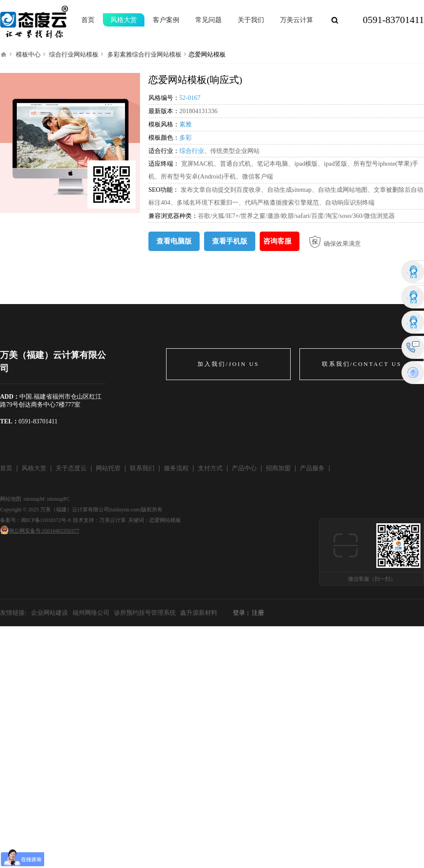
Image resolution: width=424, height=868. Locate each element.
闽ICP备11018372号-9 (46, 520)
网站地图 (11, 499)
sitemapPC (58, 499)
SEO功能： (165, 190)
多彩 (185, 137)
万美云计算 (113, 520)
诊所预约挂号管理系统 (145, 613)
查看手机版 (230, 241)
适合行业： (164, 151)
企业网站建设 (49, 613)
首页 (88, 20)
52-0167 (190, 98)
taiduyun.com (125, 510)
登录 (239, 613)
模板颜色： (164, 137)
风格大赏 (124, 20)
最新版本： (164, 111)
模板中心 (28, 55)
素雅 (185, 124)
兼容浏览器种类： (173, 216)
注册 (258, 613)
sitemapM (34, 499)
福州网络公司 (91, 613)
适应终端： (164, 164)
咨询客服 (277, 241)
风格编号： (164, 98)
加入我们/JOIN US (228, 364)
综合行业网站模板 (74, 55)
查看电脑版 (174, 241)
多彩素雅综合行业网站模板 (144, 55)
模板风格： (164, 124)
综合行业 (192, 151)
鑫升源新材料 (199, 613)
